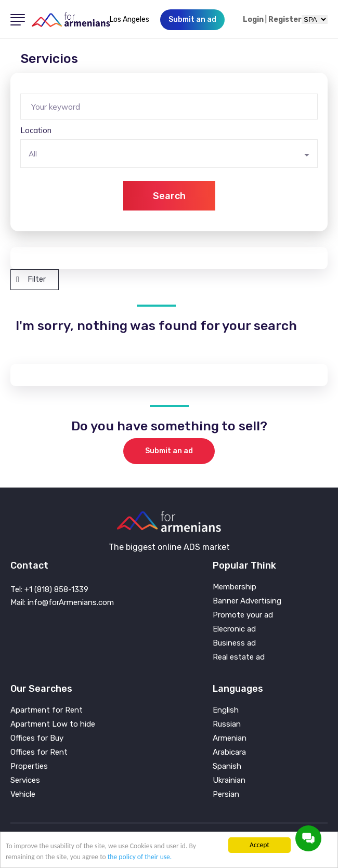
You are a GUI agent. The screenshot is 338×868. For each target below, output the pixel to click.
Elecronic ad (234, 629)
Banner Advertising (247, 601)
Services (25, 780)
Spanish (227, 766)
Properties (29, 766)
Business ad (234, 643)
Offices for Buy (37, 738)
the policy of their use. (140, 857)
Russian (227, 724)
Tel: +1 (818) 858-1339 (49, 589)
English (226, 710)
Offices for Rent (39, 752)
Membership (235, 587)
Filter (31, 279)
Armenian (230, 738)
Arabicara (229, 752)
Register (285, 20)
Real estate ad (239, 657)
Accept (259, 845)
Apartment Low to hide (53, 724)
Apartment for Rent (47, 710)
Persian (226, 794)
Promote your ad (243, 615)
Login (253, 20)
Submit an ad (169, 451)
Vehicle (23, 794)
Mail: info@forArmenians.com (62, 602)
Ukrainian (229, 780)
